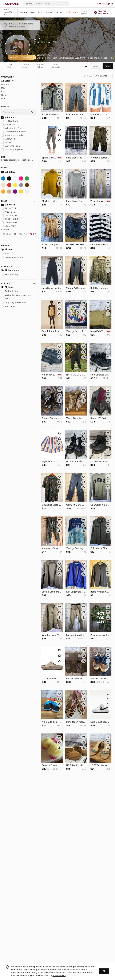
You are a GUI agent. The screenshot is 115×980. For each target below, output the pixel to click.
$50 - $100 (9, 215)
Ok (104, 971)
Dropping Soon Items (14, 302)
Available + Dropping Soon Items (16, 297)
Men (32, 12)
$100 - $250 (10, 219)
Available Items (11, 291)
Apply (33, 234)
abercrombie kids (12, 135)
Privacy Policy (59, 976)
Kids (40, 12)
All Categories (8, 81)
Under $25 (9, 208)
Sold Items (8, 307)
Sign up (109, 4)
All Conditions (10, 270)
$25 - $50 (8, 212)
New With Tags (10, 274)
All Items (7, 249)
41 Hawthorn (9, 121)
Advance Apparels (12, 149)
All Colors (8, 172)
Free (5, 253)
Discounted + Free (12, 258)
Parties (59, 12)
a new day (8, 125)
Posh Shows (72, 12)
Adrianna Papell (11, 146)
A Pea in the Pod (11, 128)
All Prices (8, 205)
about (96, 66)
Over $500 (9, 226)
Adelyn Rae (9, 139)
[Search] (50, 4)
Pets (3, 99)
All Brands (8, 117)
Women (23, 12)
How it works (84, 12)
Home (49, 12)
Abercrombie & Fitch (14, 132)
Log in (101, 4)
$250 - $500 (10, 223)
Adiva (6, 142)
